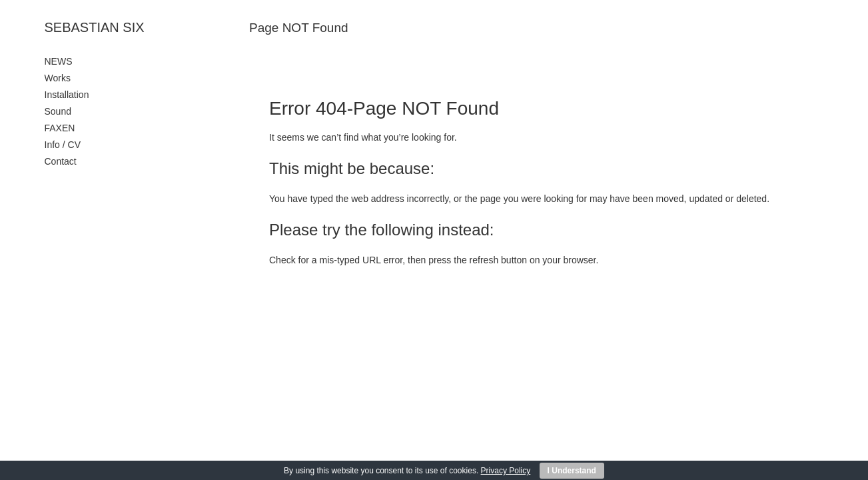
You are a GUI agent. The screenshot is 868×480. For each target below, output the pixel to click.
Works (58, 78)
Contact (61, 161)
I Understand (572, 471)
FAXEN (60, 128)
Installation (67, 95)
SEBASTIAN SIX (95, 27)
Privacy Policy (506, 471)
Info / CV (63, 145)
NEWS (59, 61)
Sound (58, 111)
